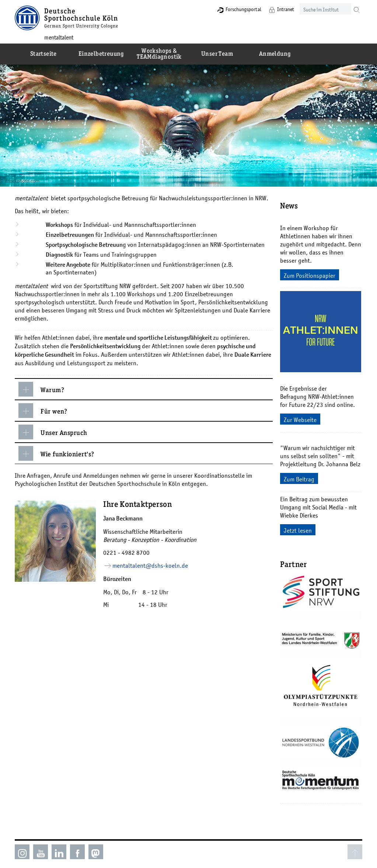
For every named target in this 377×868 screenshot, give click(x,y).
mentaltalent (60, 37)
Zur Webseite (301, 416)
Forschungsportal (242, 9)
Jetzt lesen (299, 526)
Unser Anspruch (53, 428)
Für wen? (44, 407)
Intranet (285, 9)
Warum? (42, 385)
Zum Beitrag (300, 475)
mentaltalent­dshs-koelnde (151, 561)
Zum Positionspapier (310, 272)
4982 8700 (136, 549)
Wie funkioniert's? (57, 449)
